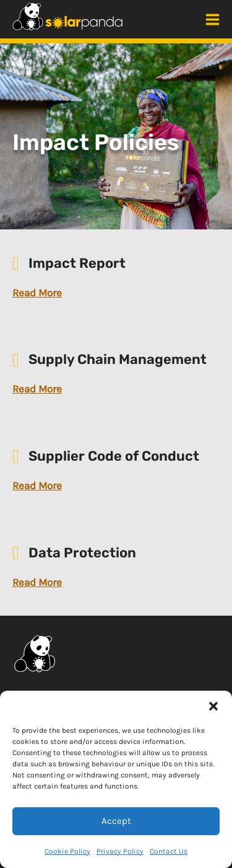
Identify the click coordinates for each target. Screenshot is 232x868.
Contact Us (169, 851)
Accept (116, 821)
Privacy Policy (120, 851)
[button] (213, 706)
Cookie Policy (67, 851)
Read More (37, 293)
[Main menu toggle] (213, 20)
